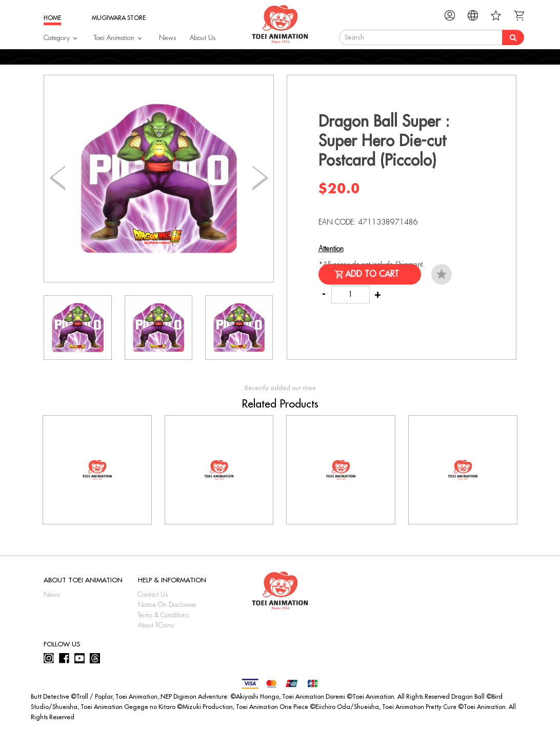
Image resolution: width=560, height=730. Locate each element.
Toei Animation (114, 38)
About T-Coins (156, 625)
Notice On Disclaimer (167, 605)
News (167, 38)
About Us (203, 38)
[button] (260, 178)
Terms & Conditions (163, 615)
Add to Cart (372, 274)
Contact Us (153, 595)
